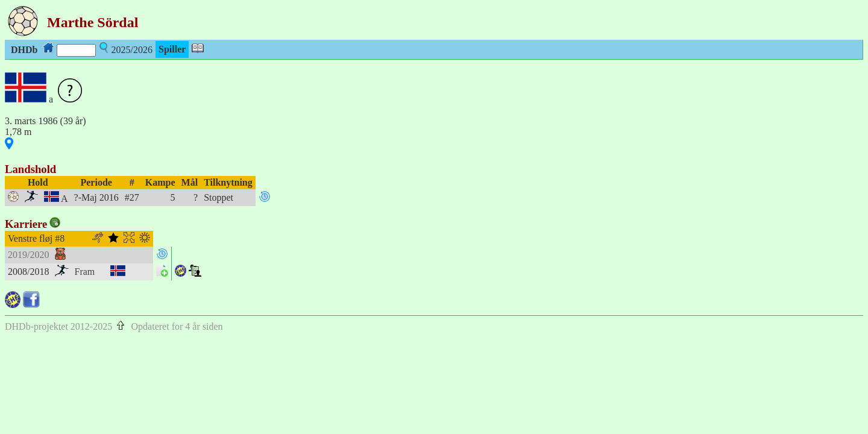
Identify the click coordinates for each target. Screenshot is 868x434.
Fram (85, 272)
